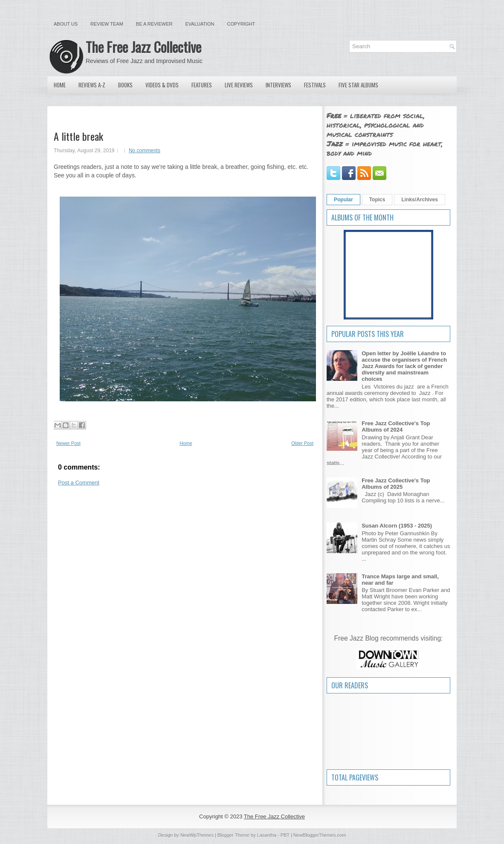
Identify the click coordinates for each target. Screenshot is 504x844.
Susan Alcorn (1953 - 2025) (397, 526)
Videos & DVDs (162, 85)
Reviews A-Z (92, 85)
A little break (78, 136)
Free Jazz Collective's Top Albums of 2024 (396, 426)
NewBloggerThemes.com (320, 835)
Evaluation (200, 24)
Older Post (302, 443)
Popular (343, 200)
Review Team (107, 24)
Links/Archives (419, 200)
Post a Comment (79, 483)
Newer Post (68, 443)
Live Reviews (239, 85)
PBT (285, 835)
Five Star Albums (358, 85)
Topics (377, 200)
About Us (66, 24)
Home (60, 85)
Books (125, 85)
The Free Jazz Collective (143, 47)
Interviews (278, 85)
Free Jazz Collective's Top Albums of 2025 (396, 484)
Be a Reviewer (154, 24)
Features (202, 85)
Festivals (315, 85)
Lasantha (267, 835)
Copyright (241, 24)
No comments (145, 151)
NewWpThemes (197, 835)
